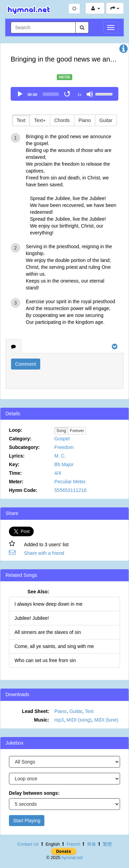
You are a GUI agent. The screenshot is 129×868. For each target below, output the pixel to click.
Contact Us (28, 844)
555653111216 (70, 490)
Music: (42, 720)
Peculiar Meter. (70, 482)
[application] (64, 94)
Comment (26, 364)
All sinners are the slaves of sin (48, 632)
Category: (20, 439)
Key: (14, 464)
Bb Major (64, 464)
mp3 (59, 720)
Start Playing (27, 821)
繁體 (107, 844)
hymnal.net (72, 858)
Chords (62, 120)
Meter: (16, 482)
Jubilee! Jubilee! (32, 618)
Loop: (16, 430)
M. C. (60, 456)
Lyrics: (17, 456)
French (73, 844)
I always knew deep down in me (49, 604)
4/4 (58, 473)
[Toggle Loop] (68, 94)
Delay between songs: (34, 793)
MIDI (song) (79, 720)
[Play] (20, 94)
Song (61, 431)
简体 (92, 844)
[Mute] (90, 94)
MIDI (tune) (106, 720)
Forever (77, 431)
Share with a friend (44, 553)
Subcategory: (24, 447)
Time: (15, 473)
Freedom (64, 447)
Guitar (106, 120)
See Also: (38, 592)
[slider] (51, 94)
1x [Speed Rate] (79, 95)
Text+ (40, 120)
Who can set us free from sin (45, 660)
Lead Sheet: (36, 711)
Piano (85, 120)
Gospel (62, 439)
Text (21, 120)
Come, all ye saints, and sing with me (54, 646)
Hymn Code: (23, 490)
